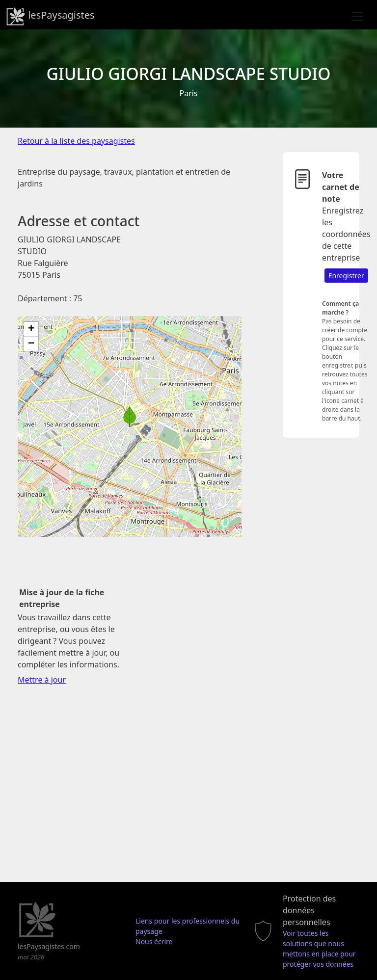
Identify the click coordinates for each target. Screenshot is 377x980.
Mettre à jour (42, 680)
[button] (130, 417)
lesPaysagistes (50, 16)
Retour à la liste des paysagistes (76, 141)
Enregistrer (346, 276)
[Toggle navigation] (357, 16)
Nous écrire (154, 941)
